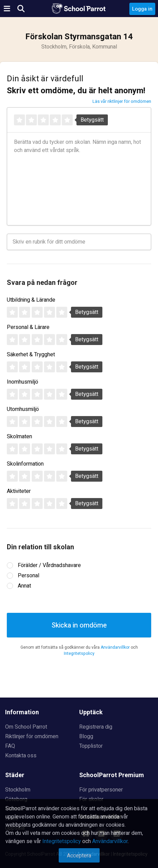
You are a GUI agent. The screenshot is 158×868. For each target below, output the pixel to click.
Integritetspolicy (79, 653)
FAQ (10, 746)
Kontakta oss (21, 756)
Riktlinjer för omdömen (32, 736)
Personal (28, 576)
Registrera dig (96, 727)
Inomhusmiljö (23, 382)
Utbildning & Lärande (31, 300)
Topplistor (91, 746)
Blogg (86, 736)
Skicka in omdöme (79, 625)
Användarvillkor (115, 647)
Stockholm (18, 790)
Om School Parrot (26, 727)
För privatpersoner (101, 790)
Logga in (142, 9)
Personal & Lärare (28, 327)
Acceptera (79, 856)
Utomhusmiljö (23, 409)
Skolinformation (25, 464)
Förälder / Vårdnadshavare (49, 565)
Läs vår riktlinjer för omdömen (122, 101)
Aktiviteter (19, 491)
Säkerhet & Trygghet (31, 355)
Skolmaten (19, 437)
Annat (24, 586)
